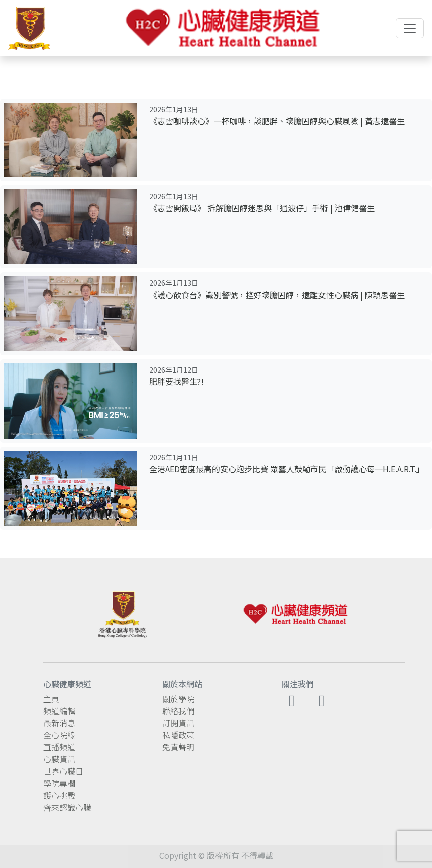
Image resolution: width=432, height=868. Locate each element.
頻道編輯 (59, 711)
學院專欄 (59, 783)
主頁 (51, 699)
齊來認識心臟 (67, 807)
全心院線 (59, 735)
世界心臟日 (63, 771)
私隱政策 (178, 735)
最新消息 (59, 723)
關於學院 (178, 699)
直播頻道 (59, 747)
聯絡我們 (178, 711)
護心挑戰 (59, 795)
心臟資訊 (59, 759)
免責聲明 (178, 747)
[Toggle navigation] (410, 28)
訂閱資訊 (178, 723)
